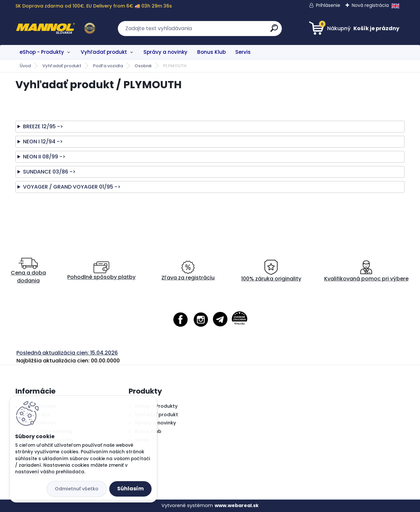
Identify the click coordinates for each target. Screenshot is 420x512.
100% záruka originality (271, 271)
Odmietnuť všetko (77, 489)
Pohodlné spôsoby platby (101, 271)
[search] (274, 31)
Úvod (25, 66)
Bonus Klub (211, 52)
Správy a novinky (165, 52)
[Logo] (56, 29)
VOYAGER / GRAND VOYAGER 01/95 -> (72, 187)
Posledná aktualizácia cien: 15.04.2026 (67, 353)
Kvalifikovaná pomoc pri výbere (366, 271)
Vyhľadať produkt (104, 52)
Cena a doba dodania (28, 271)
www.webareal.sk (237, 505)
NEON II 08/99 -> (44, 157)
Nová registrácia (370, 5)
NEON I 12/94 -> (43, 142)
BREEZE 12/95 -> (43, 126)
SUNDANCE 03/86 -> (49, 172)
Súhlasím (130, 489)
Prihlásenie (328, 5)
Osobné (143, 66)
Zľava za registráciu (188, 271)
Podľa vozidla (108, 66)
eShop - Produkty (42, 52)
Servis (243, 52)
